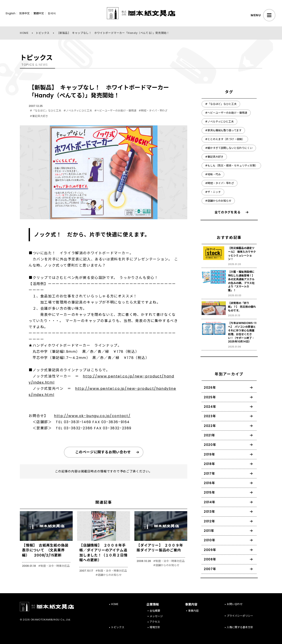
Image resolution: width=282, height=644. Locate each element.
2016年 (209, 483)
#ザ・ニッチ (213, 192)
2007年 (210, 569)
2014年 (210, 502)
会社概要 (155, 611)
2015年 (209, 492)
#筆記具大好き (39, 116)
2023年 (210, 416)
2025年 (210, 397)
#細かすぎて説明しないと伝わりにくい (229, 148)
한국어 (52, 13)
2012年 (209, 521)
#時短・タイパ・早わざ (153, 111)
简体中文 (24, 13)
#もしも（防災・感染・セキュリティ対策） (231, 166)
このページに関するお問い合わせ (103, 452)
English (11, 13)
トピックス (43, 33)
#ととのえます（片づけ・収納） (225, 139)
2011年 (209, 531)
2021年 (209, 435)
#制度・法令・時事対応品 (54, 566)
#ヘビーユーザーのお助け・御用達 (115, 111)
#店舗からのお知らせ (109, 575)
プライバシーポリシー (240, 616)
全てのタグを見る (228, 212)
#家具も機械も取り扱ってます (223, 130)
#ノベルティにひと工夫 (78, 111)
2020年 (210, 445)
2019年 (209, 454)
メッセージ (156, 616)
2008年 (210, 559)
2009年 (210, 550)
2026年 (210, 388)
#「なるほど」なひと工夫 (45, 111)
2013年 (209, 512)
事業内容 (193, 611)
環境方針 (155, 627)
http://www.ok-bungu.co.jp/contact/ (92, 416)
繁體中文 (39, 13)
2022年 (210, 426)
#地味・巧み (213, 174)
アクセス (155, 622)
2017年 (209, 474)
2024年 (210, 407)
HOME (24, 33)
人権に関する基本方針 (240, 627)
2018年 (209, 464)
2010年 (210, 540)
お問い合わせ (235, 604)
